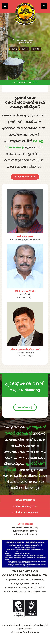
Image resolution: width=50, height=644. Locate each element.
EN (44, 6)
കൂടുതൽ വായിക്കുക (25, 177)
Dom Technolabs (31, 632)
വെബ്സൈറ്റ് (25, 407)
